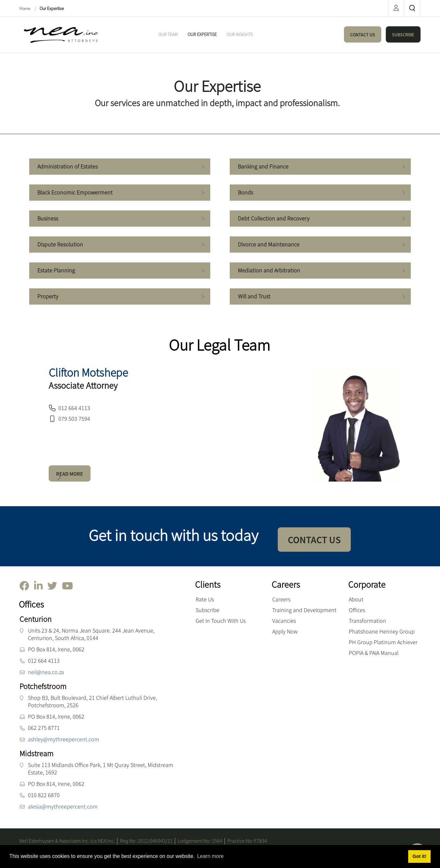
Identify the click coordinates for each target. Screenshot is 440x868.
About (356, 599)
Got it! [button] (419, 856)
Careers (281, 599)
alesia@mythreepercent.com (63, 806)
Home (25, 8)
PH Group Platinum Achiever (383, 642)
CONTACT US (363, 35)
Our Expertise (52, 8)
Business (120, 219)
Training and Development (304, 610)
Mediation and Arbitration (321, 271)
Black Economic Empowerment (120, 193)
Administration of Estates (120, 167)
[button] (58, 478)
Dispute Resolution (120, 245)
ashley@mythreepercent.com (64, 739)
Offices (357, 610)
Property (120, 297)
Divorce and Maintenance (321, 245)
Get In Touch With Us (221, 621)
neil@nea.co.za (46, 672)
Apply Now (285, 631)
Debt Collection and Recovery (321, 219)
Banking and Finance (321, 167)
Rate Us (205, 599)
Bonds (321, 193)
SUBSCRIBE (403, 35)
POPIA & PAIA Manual (374, 653)
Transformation (367, 621)
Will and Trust (321, 297)
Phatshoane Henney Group (382, 631)
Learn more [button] (210, 856)
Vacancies (284, 621)
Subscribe (208, 610)
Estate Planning (120, 271)
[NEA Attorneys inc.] (60, 34)
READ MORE (70, 474)
